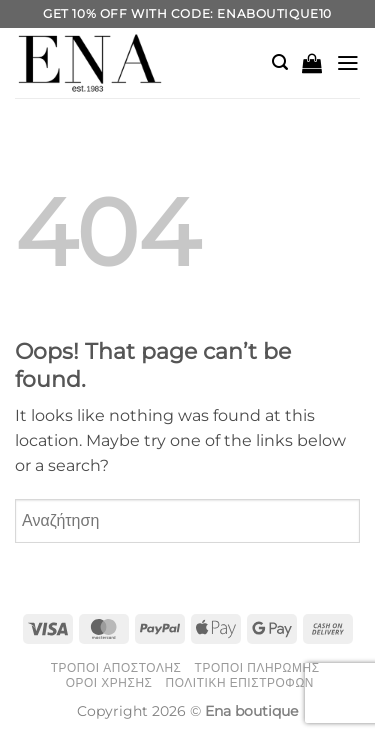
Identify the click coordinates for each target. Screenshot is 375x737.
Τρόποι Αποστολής (116, 668)
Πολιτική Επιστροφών (240, 683)
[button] (280, 62)
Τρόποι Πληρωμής (257, 668)
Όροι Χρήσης (109, 683)
